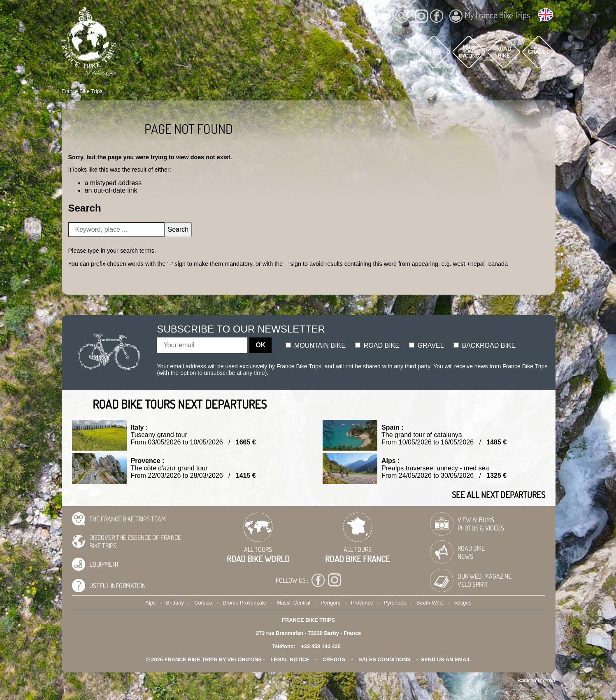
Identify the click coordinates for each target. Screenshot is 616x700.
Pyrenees (395, 603)
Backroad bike (485, 345)
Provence (362, 603)
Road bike (377, 345)
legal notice (290, 659)
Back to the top (536, 680)
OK (260, 345)
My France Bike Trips (490, 16)
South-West (430, 603)
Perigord (330, 603)
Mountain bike (316, 345)
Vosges (463, 603)
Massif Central (293, 603)
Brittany (175, 603)
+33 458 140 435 (321, 646)
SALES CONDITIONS (385, 659)
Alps (150, 603)
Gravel (426, 345)
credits (334, 659)
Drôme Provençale (244, 603)
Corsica (203, 603)
